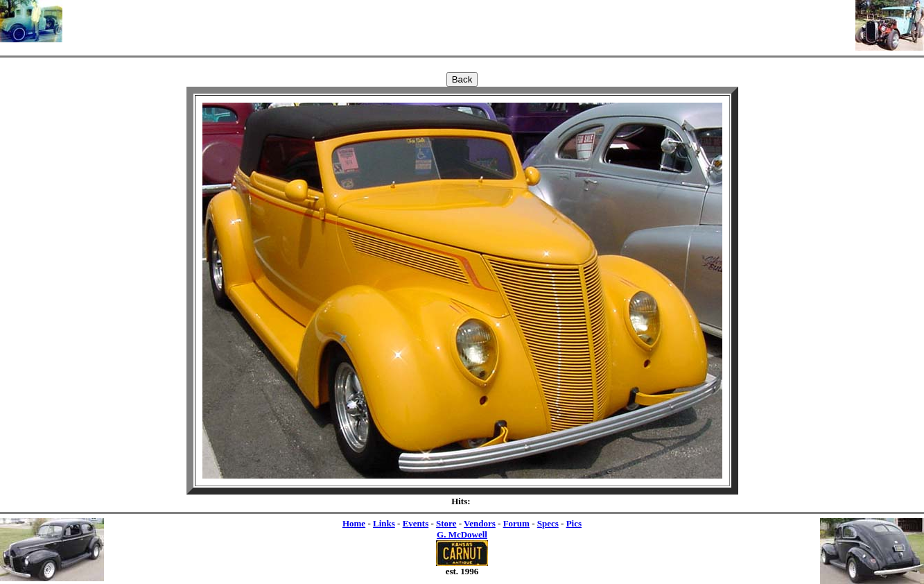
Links (384, 523)
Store (446, 523)
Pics (574, 523)
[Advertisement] (459, 21)
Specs (548, 523)
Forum (516, 523)
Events (416, 523)
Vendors (480, 523)
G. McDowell (462, 534)
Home (354, 523)
